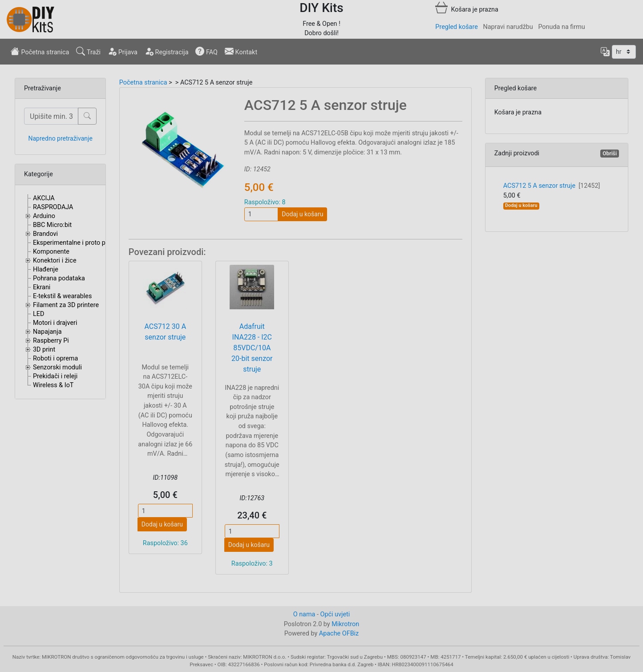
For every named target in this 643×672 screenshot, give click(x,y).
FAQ (206, 51)
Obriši (610, 154)
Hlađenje (46, 269)
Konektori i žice (55, 261)
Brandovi (45, 234)
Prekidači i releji (55, 376)
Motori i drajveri (55, 323)
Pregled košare (456, 27)
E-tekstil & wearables (62, 296)
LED (38, 314)
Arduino (44, 216)
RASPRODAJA (53, 207)
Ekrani (42, 287)
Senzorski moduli (57, 367)
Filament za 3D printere (66, 305)
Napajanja (47, 332)
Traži (88, 51)
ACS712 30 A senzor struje (166, 332)
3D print (44, 350)
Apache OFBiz (339, 634)
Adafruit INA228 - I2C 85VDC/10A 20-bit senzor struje (252, 348)
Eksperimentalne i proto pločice (78, 243)
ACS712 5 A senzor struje (552, 186)
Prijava (123, 51)
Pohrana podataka (59, 278)
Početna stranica (40, 51)
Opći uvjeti (335, 614)
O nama (304, 614)
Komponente (51, 252)
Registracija (167, 51)
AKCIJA (44, 198)
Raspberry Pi (51, 341)
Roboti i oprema (55, 358)
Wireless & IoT (53, 385)
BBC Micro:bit (52, 225)
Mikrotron (345, 624)
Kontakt (241, 51)
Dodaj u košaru (302, 214)
